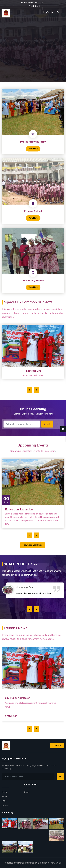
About (5, 796)
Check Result (35, 6)
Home (5, 792)
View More (33, 149)
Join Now (57, 745)
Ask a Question (29, 3)
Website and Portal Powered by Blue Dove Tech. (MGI (33, 863)
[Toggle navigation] (62, 13)
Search (47, 424)
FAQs (4, 801)
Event (27, 792)
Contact (6, 805)
